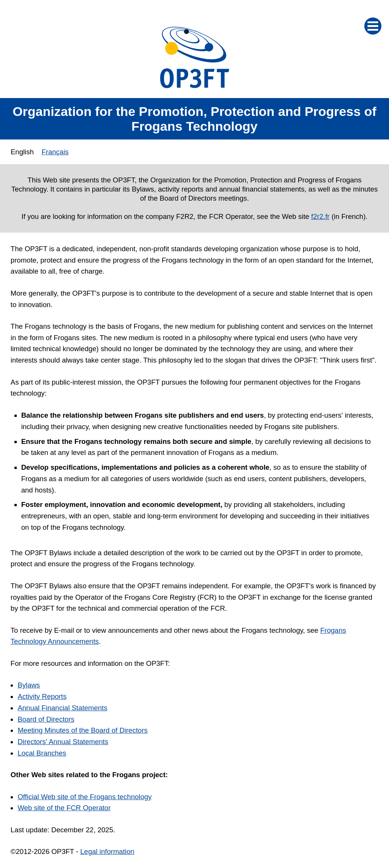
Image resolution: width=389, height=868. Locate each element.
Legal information (107, 851)
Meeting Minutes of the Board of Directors (82, 730)
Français (55, 152)
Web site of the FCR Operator (64, 808)
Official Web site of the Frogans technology (85, 797)
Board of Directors (46, 719)
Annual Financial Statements (62, 708)
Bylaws (29, 685)
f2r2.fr (320, 216)
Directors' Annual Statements (63, 742)
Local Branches (42, 753)
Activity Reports (42, 696)
